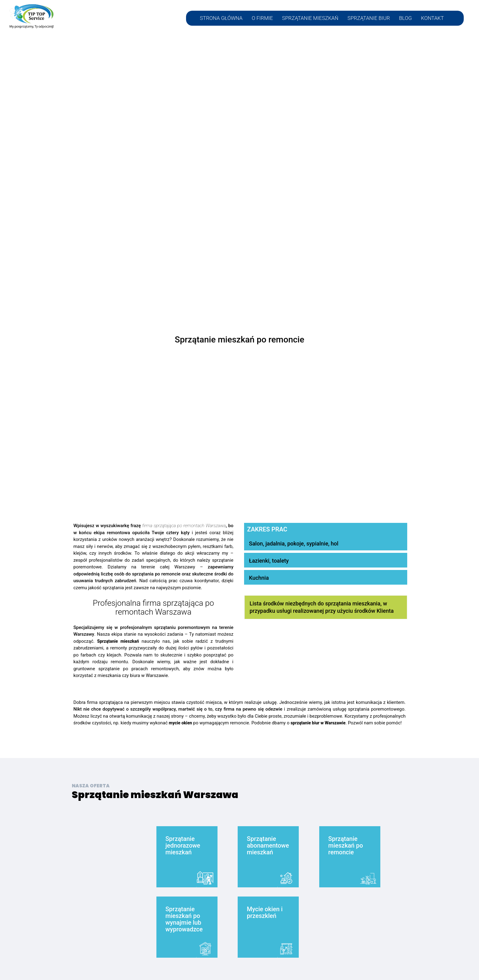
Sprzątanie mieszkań (118, 641)
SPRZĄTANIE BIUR (369, 18)
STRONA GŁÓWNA (221, 18)
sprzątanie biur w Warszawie (318, 723)
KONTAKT (432, 18)
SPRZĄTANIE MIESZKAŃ (310, 18)
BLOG (405, 18)
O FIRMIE (262, 18)
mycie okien (181, 723)
